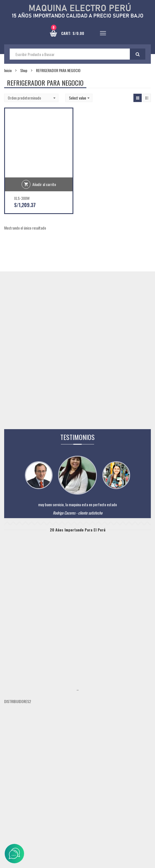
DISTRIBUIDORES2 (18, 701)
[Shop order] (31, 98)
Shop (24, 70)
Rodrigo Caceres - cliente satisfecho (78, 513)
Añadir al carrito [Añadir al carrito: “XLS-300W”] (44, 184)
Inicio (8, 70)
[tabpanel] (77, 510)
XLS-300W (22, 198)
